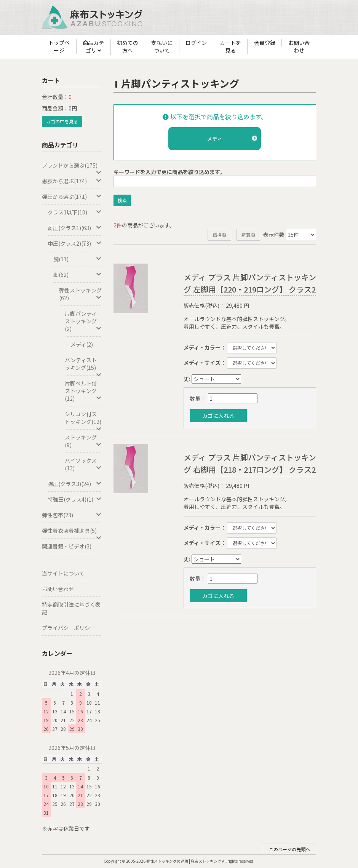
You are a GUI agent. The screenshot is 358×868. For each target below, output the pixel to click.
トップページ (59, 46)
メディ (232, 139)
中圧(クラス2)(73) (75, 243)
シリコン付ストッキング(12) (83, 420)
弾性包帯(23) (72, 515)
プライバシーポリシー (69, 628)
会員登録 (265, 43)
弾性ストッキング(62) (81, 294)
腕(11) (78, 259)
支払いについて (162, 46)
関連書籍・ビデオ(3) (67, 546)
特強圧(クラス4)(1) (75, 499)
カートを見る (230, 46)
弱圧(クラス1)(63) (75, 228)
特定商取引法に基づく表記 (71, 608)
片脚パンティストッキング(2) (83, 321)
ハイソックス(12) (83, 464)
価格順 (219, 235)
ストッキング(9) (83, 441)
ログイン (196, 43)
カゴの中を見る (62, 121)
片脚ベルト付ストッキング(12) (83, 391)
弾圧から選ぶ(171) (72, 197)
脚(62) (78, 275)
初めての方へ (128, 46)
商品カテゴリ (93, 47)
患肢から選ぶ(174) (72, 181)
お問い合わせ (299, 46)
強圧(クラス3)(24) (75, 484)
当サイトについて (63, 573)
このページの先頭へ (289, 849)
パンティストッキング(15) (83, 366)
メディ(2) (82, 344)
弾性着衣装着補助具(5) (72, 533)
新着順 (248, 235)
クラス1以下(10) (75, 212)
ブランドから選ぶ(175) (72, 167)
